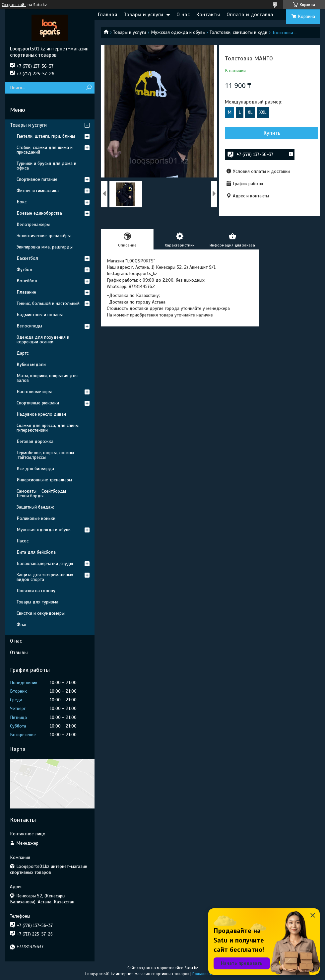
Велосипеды (29, 326)
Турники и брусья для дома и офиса (46, 166)
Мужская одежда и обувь (178, 32)
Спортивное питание (37, 179)
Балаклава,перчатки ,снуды (45, 563)
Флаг (22, 625)
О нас (183, 15)
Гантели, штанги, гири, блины (46, 136)
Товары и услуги (143, 15)
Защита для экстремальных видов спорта (45, 577)
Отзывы (19, 653)
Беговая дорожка (35, 441)
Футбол (24, 270)
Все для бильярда (35, 469)
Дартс (23, 353)
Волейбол (27, 281)
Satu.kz (191, 968)
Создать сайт (14, 5)
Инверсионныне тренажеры (44, 480)
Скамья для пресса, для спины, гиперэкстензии (48, 428)
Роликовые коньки (36, 518)
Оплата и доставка (250, 15)
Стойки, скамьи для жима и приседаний (45, 150)
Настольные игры (34, 392)
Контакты (208, 15)
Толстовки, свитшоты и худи (238, 32)
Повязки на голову (36, 591)
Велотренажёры (33, 224)
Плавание (26, 292)
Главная (107, 15)
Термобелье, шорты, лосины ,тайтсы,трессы (45, 455)
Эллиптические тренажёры (44, 236)
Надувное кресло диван (41, 414)
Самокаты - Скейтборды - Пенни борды (43, 493)
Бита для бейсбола (36, 552)
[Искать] (89, 88)
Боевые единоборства (39, 213)
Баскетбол (27, 258)
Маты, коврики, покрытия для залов (47, 378)
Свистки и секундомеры (41, 613)
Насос (23, 541)
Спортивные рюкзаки (38, 403)
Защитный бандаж (35, 507)
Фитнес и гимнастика (38, 191)
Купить (272, 133)
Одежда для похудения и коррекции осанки (43, 340)
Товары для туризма (37, 602)
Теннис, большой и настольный (48, 303)
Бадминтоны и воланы (40, 315)
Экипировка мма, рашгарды (45, 247)
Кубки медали (31, 364)
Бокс (22, 202)
